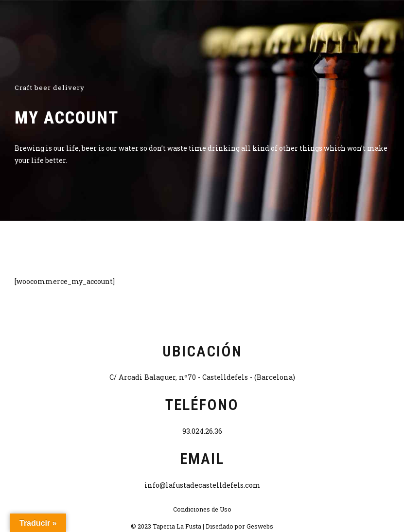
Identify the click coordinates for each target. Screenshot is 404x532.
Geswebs (260, 526)
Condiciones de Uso (202, 509)
